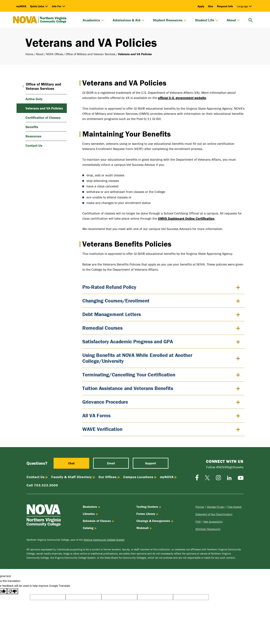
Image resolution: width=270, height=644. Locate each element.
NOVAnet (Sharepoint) (208, 529)
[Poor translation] (13, 591)
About (233, 20)
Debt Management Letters (112, 314)
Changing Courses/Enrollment (116, 301)
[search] (251, 20)
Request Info (225, 6)
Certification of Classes (43, 118)
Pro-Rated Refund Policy (109, 287)
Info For (59, 6)
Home (29, 54)
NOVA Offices (55, 54)
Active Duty (34, 99)
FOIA (198, 522)
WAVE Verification (102, 429)
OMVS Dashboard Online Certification (186, 218)
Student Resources (170, 20)
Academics (93, 20)
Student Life (207, 20)
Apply (201, 6)
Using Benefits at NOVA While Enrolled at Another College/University (137, 358)
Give (211, 6)
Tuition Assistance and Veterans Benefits (128, 388)
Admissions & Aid (128, 20)
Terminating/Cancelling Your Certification (129, 375)
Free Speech (235, 507)
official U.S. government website (182, 98)
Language (244, 6)
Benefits (32, 127)
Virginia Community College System (104, 540)
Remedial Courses (102, 328)
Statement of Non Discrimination (214, 514)
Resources (33, 136)
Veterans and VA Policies (44, 108)
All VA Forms (96, 415)
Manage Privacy (216, 507)
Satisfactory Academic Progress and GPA (128, 341)
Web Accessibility (213, 522)
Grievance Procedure (105, 402)
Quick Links (39, 6)
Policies (200, 507)
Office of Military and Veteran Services (90, 54)
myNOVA (21, 6)
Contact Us (34, 145)
